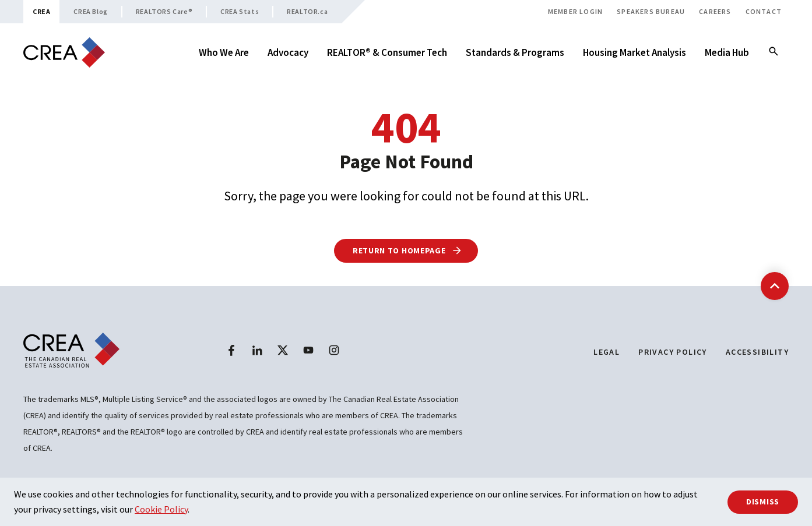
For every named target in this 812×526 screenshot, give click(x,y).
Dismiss (763, 502)
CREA (41, 11)
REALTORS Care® (164, 11)
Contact (764, 11)
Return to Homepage (408, 250)
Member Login (575, 11)
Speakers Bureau (651, 11)
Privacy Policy (673, 352)
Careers (715, 11)
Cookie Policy (161, 509)
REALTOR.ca (307, 11)
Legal (607, 352)
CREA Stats (240, 11)
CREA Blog (90, 11)
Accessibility (757, 352)
